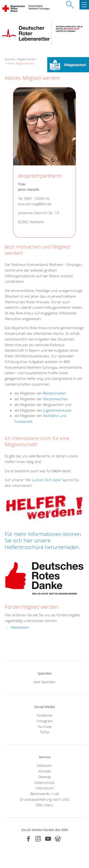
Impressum (45, 788)
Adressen (44, 765)
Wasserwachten (56, 399)
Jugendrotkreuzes (57, 410)
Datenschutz (44, 782)
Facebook (44, 715)
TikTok (44, 732)
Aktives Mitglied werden (21, 63)
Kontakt (45, 771)
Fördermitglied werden (32, 607)
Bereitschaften (54, 393)
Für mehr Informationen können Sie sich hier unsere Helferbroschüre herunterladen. (43, 540)
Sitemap (45, 777)
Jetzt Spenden (44, 682)
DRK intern (44, 805)
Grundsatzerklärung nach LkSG (45, 799)
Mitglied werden (27, 59)
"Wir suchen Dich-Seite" (43, 480)
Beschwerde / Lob (44, 794)
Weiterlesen (20, 627)
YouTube (45, 727)
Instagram (45, 721)
